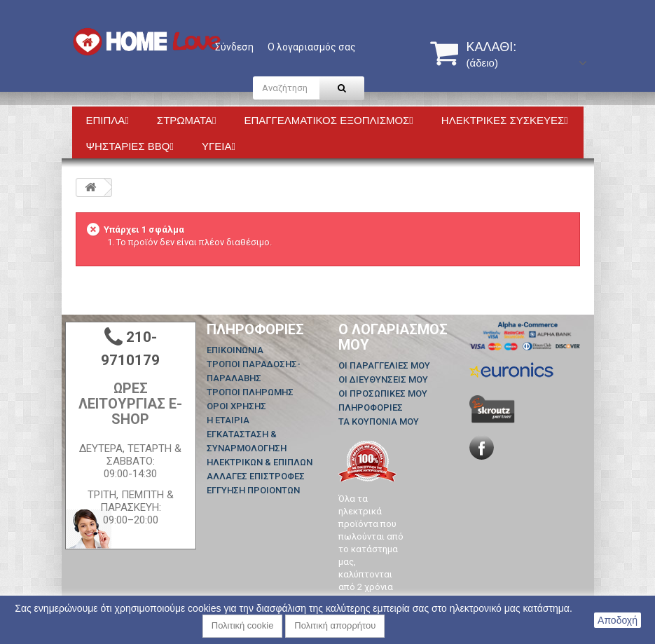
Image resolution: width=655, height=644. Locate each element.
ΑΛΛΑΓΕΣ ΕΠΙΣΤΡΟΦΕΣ (256, 476)
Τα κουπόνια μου (379, 422)
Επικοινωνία (235, 350)
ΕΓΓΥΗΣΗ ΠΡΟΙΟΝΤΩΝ (253, 490)
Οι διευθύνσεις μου (383, 379)
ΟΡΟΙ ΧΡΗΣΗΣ (236, 406)
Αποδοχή (618, 620)
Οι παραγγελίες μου (384, 365)
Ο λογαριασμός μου (393, 337)
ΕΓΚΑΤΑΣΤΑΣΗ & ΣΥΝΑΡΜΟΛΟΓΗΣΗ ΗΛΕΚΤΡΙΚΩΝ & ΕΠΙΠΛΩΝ (260, 448)
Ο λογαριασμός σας (312, 47)
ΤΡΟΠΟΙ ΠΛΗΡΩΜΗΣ (250, 392)
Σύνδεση (234, 47)
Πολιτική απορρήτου (335, 625)
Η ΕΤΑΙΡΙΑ (228, 420)
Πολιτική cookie (243, 625)
